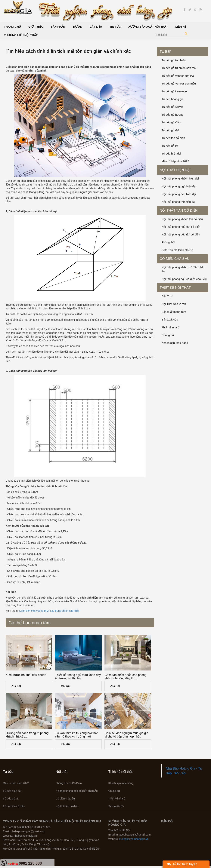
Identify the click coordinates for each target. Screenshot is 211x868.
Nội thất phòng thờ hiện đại (178, 202)
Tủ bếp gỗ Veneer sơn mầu (179, 83)
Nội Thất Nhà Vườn (174, 304)
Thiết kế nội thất (175, 288)
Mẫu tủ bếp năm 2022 (175, 161)
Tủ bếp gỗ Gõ (170, 130)
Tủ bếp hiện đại (171, 153)
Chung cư (168, 335)
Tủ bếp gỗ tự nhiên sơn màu (179, 68)
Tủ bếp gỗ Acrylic (172, 107)
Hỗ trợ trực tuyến (182, 864)
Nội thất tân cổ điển (179, 210)
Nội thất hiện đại (175, 170)
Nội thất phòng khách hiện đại (180, 178)
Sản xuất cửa (170, 319)
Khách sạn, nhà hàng (175, 343)
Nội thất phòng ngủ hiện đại (179, 186)
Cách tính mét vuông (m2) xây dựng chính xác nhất (49, 611)
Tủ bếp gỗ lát (170, 146)
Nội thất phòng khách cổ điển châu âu (183, 269)
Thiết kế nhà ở (171, 327)
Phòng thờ (168, 242)
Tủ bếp (166, 52)
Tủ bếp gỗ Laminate (174, 91)
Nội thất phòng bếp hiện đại (179, 194)
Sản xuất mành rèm (174, 312)
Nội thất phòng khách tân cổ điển (182, 219)
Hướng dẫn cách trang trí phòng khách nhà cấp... (27, 735)
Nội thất (62, 772)
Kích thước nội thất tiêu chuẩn (26, 675)
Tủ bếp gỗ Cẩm (171, 122)
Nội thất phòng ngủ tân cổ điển (181, 227)
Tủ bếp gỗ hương (173, 115)
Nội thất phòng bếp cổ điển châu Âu (77, 791)
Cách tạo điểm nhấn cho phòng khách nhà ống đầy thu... (125, 677)
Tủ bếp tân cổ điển (173, 138)
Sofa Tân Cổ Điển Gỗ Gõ (177, 250)
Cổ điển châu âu (175, 259)
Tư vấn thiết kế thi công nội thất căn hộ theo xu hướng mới (76, 735)
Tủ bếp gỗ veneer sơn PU (178, 76)
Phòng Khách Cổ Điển (69, 783)
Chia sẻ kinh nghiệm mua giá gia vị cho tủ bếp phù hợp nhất (126, 735)
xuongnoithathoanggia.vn (134, 839)
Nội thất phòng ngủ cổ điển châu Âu (184, 279)
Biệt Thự (167, 296)
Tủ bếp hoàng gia (173, 99)
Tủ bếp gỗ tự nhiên (174, 60)
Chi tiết (16, 686)
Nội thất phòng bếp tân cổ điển (181, 234)
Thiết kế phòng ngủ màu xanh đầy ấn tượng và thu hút (78, 677)
